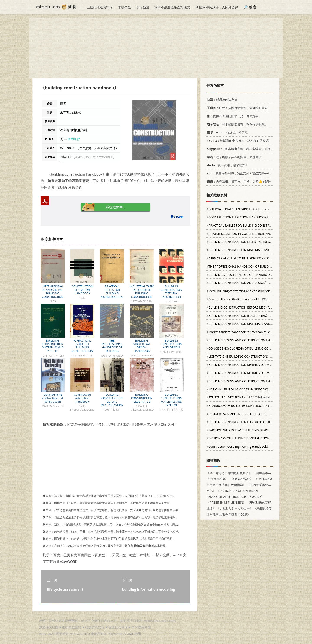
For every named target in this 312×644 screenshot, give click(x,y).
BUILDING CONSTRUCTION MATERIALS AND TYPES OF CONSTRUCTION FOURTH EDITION (53, 349)
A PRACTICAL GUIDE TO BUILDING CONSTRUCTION (82, 346)
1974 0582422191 (254, 373)
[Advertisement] (156, 48)
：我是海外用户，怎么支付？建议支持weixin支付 (242, 173)
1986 (241, 217)
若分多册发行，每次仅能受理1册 (94, 157)
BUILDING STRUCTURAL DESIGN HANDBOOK (142, 346)
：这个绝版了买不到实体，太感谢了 (233, 157)
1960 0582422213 (254, 365)
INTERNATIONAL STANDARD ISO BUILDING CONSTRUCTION (53, 291)
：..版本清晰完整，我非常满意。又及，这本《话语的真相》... (254, 149)
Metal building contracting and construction (53, 398)
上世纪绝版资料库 (100, 7)
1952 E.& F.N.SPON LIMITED (257, 316)
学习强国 (143, 7)
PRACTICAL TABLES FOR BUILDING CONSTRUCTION (112, 291)
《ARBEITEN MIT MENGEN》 (226, 502)
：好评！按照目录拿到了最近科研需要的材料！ (243, 108)
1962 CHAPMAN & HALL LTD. (247, 397)
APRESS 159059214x (252, 414)
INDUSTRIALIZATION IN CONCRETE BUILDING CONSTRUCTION (143, 291)
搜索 (253, 7)
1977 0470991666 (251, 356)
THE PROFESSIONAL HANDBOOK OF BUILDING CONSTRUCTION (112, 347)
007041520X (257, 422)
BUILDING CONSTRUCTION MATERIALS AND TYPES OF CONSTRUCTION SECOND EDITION (171, 403)
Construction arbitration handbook (82, 398)
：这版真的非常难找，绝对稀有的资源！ (239, 141)
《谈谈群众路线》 (241, 479)
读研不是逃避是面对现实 (172, 7)
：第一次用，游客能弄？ (227, 165)
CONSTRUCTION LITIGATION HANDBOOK (82, 290)
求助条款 (124, 7)
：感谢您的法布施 (221, 100)
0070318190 (247, 389)
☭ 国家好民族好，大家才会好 (217, 7)
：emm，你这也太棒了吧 (227, 132)
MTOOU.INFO (80, 634)
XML (130, 634)
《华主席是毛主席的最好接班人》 (229, 473)
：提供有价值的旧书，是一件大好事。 (233, 116)
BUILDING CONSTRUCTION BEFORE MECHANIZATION (112, 400)
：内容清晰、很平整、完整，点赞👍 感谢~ (238, 181)
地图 (138, 634)
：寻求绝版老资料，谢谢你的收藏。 (236, 124)
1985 (254, 209)
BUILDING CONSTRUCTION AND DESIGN (171, 344)
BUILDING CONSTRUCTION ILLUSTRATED (142, 398)
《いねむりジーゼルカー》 (235, 508)
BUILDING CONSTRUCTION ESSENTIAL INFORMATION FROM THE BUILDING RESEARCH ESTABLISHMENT (171, 298)
